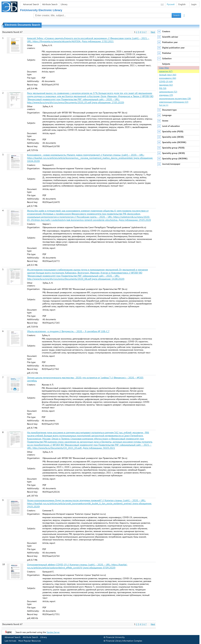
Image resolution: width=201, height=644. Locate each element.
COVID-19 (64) (166, 82)
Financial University (115, 637)
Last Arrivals (10, 641)
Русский (171, 4)
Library (64, 4)
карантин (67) (166, 71)
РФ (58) (163, 88)
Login (194, 4)
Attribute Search (50, 4)
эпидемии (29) (166, 95)
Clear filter (164, 68)
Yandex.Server (53, 632)
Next (153, 32)
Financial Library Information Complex (124, 641)
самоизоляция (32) (168, 92)
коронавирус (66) (168, 78)
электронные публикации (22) (174, 102)
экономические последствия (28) (175, 99)
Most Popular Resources (30, 641)
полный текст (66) (168, 75)
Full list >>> (164, 105)
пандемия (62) (166, 85)
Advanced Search (31, 4)
